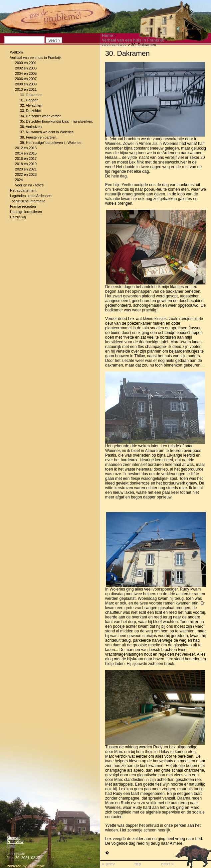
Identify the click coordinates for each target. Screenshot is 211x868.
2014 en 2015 (26, 153)
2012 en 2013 (26, 148)
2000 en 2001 (26, 63)
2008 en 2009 (26, 84)
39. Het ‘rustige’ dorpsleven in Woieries (51, 143)
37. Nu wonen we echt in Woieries (47, 132)
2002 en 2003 (26, 68)
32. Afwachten (31, 105)
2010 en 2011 (26, 89)
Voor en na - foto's (29, 185)
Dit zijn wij (18, 217)
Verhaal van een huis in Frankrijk (36, 57)
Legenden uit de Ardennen (31, 196)
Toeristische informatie (28, 201)
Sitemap (13, 838)
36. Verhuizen (31, 127)
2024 (19, 180)
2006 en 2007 (26, 79)
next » (167, 864)
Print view (15, 842)
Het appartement (23, 190)
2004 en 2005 (26, 73)
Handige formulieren (26, 212)
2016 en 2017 (26, 159)
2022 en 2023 (26, 174)
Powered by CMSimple (26, 866)
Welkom (16, 52)
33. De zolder (30, 111)
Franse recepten (23, 206)
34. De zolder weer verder (40, 116)
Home (107, 36)
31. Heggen (29, 100)
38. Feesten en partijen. (39, 137)
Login (11, 846)
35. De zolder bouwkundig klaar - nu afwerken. (57, 121)
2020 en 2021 (26, 169)
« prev (108, 864)
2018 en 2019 (26, 164)
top (138, 864)
